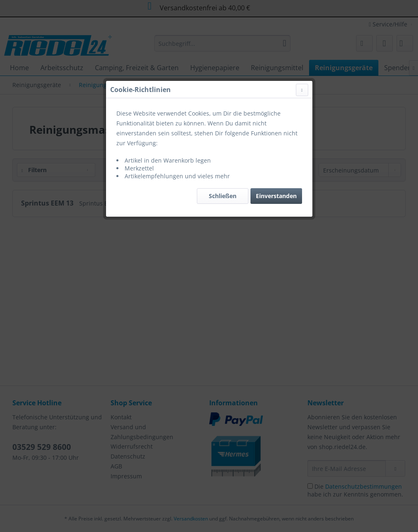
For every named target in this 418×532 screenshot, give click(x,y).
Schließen (223, 196)
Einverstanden (276, 196)
